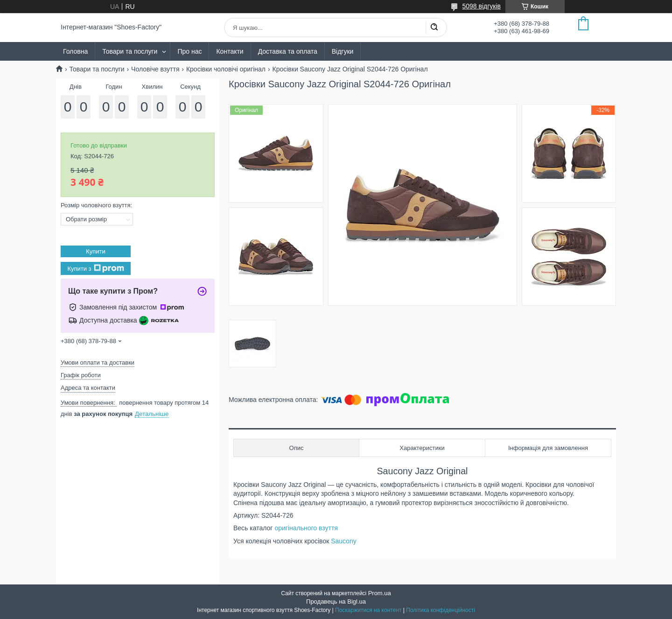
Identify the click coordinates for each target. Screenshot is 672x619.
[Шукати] (434, 28)
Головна (75, 51)
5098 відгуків (481, 6)
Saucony (344, 541)
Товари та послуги (130, 51)
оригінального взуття (306, 528)
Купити (96, 251)
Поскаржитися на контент (368, 610)
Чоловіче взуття (155, 69)
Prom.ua (380, 593)
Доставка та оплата (288, 51)
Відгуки (343, 51)
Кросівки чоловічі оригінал (226, 69)
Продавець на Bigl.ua (336, 601)
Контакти (230, 51)
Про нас (189, 51)
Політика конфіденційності (441, 610)
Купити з (95, 268)
